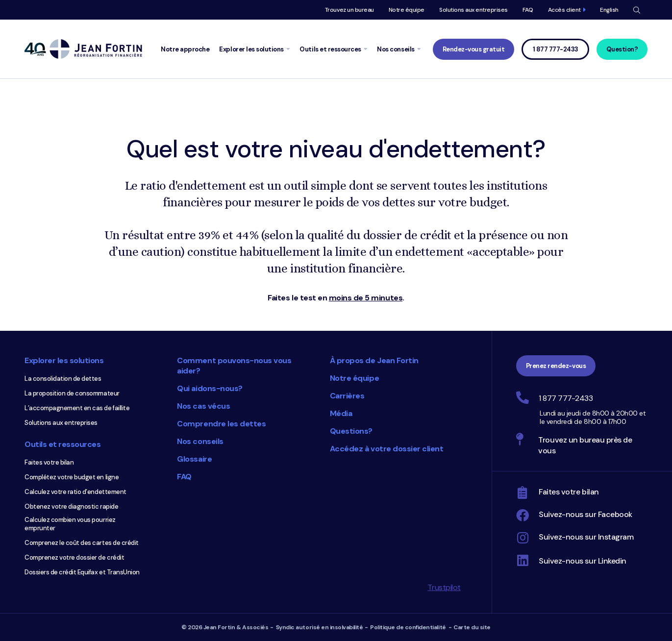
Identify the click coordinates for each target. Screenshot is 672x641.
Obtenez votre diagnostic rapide (71, 506)
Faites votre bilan (49, 462)
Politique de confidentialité (408, 627)
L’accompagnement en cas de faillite (77, 408)
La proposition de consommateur (72, 393)
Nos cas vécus (203, 406)
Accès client (564, 10)
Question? (622, 49)
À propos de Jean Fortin (374, 360)
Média (341, 413)
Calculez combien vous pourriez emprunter (70, 524)
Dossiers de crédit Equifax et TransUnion (82, 572)
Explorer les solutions (64, 360)
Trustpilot (444, 587)
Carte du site (472, 627)
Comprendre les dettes (221, 424)
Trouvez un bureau (349, 10)
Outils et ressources (62, 444)
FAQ (528, 10)
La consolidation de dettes (63, 379)
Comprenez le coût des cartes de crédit (82, 543)
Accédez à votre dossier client (387, 449)
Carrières (347, 396)
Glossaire (194, 459)
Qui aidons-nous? (210, 388)
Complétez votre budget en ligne (72, 477)
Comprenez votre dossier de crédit (74, 557)
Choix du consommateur (273, 534)
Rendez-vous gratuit (474, 49)
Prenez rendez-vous (556, 366)
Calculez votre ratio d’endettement (75, 492)
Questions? (351, 431)
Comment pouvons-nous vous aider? (234, 366)
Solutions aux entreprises (473, 10)
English (609, 10)
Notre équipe (407, 10)
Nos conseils (200, 441)
